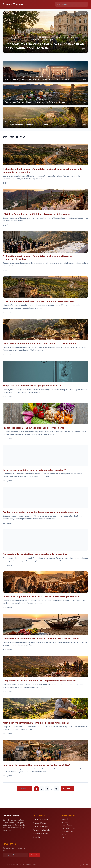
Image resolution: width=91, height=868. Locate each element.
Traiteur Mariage (40, 823)
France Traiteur (13, 4)
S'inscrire (35, 855)
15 (56, 789)
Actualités (37, 837)
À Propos (66, 822)
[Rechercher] (73, 4)
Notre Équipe (67, 825)
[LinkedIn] (84, 865)
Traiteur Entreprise (41, 827)
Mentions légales (69, 829)
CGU (64, 835)
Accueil (65, 819)
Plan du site (67, 838)
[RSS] (87, 865)
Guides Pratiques (40, 834)
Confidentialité (68, 832)
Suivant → (68, 789)
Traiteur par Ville (40, 819)
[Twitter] (80, 865)
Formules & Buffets (41, 830)
